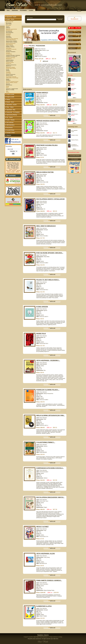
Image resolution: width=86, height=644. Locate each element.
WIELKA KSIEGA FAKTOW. (45, 172)
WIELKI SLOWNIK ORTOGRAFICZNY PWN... (51, 415)
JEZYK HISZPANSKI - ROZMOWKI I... (48, 360)
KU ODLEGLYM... (75, 105)
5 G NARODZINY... (75, 110)
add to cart (53, 115)
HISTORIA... (74, 89)
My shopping (23, 10)
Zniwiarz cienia (75, 135)
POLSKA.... (74, 79)
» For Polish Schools (75, 156)
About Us (46, 635)
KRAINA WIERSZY (42, 93)
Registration (15, 10)
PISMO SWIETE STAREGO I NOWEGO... (49, 580)
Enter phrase (30, 18)
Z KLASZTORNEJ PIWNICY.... (46, 442)
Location (31, 10)
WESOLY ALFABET (42, 527)
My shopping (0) (75, 19)
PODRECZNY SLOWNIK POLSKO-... (48, 390)
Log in (79, 10)
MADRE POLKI (41, 334)
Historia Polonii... (75, 140)
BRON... (73, 84)
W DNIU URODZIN (42, 307)
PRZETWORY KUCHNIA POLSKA (47, 145)
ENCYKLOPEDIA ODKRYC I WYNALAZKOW (50, 199)
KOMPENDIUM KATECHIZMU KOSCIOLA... (50, 468)
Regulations (40, 635)
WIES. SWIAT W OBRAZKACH (46, 226)
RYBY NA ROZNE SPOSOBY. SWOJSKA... (50, 253)
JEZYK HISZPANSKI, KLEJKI (46, 554)
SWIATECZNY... (75, 114)
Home (8, 10)
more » (74, 98)
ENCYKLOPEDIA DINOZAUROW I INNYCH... (50, 497)
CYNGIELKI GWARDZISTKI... (75, 145)
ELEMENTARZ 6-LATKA (44, 606)
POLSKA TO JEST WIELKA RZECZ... (48, 280)
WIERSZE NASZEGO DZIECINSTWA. (48, 121)
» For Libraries (74, 159)
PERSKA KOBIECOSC (74, 120)
